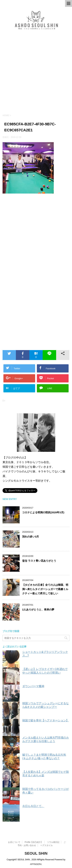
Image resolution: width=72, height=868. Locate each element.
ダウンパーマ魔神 (33, 686)
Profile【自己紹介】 (34, 842)
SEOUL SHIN (36, 853)
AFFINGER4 (36, 864)
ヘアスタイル (47, 845)
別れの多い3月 (31, 537)
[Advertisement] (36, 74)
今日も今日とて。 (33, 806)
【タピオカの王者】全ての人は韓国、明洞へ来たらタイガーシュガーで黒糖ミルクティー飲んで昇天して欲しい (45, 589)
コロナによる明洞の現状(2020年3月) (43, 512)
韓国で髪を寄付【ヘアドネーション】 (46, 720)
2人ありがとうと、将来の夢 (38, 609)
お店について (14, 842)
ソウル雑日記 (53, 842)
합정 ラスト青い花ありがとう (39, 561)
